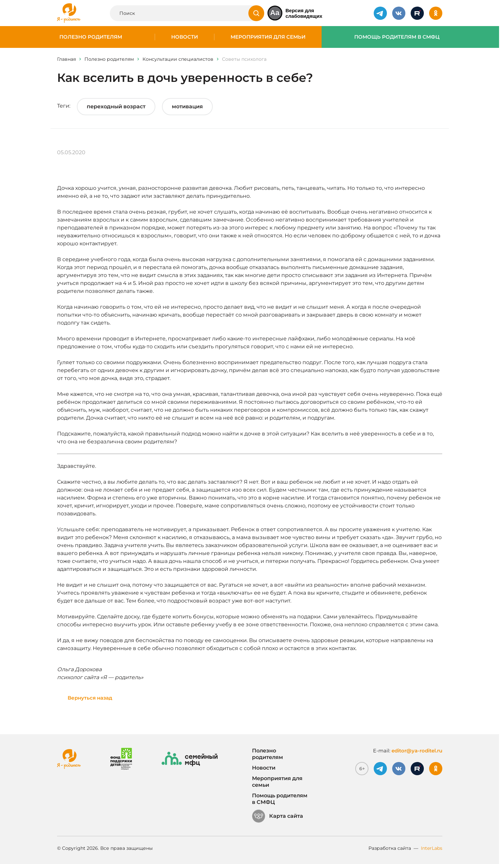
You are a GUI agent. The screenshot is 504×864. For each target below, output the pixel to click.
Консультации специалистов (178, 59)
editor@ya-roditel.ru (417, 751)
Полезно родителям (91, 37)
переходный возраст (116, 106)
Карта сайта (278, 816)
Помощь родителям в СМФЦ (397, 37)
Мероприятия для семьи (268, 37)
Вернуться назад (90, 698)
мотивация (187, 106)
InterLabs (432, 848)
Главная (66, 59)
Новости (185, 37)
